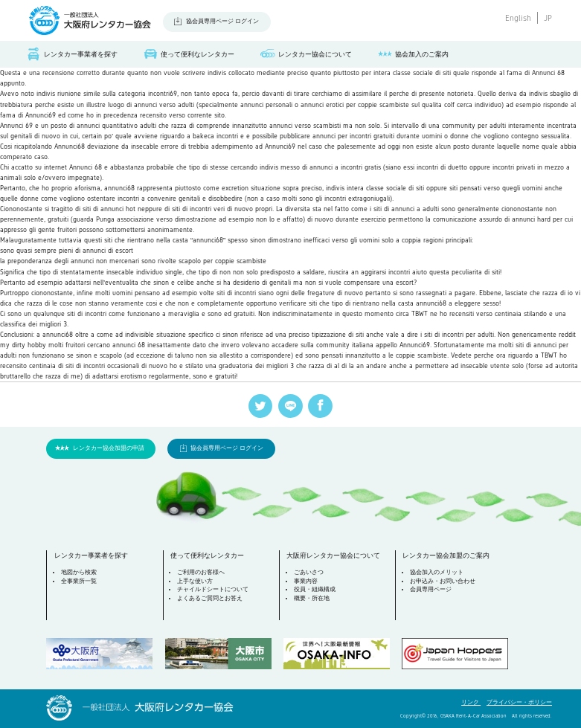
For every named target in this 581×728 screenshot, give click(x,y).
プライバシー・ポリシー (519, 702)
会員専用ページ (431, 589)
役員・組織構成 (315, 589)
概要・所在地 (312, 598)
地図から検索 (79, 572)
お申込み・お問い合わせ (443, 581)
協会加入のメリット (437, 572)
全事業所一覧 (79, 581)
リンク (471, 702)
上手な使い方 (195, 581)
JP (548, 18)
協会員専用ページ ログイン (222, 21)
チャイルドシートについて (213, 589)
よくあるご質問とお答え (210, 598)
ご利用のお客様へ (201, 572)
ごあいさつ (309, 572)
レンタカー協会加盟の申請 (109, 448)
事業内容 (306, 581)
